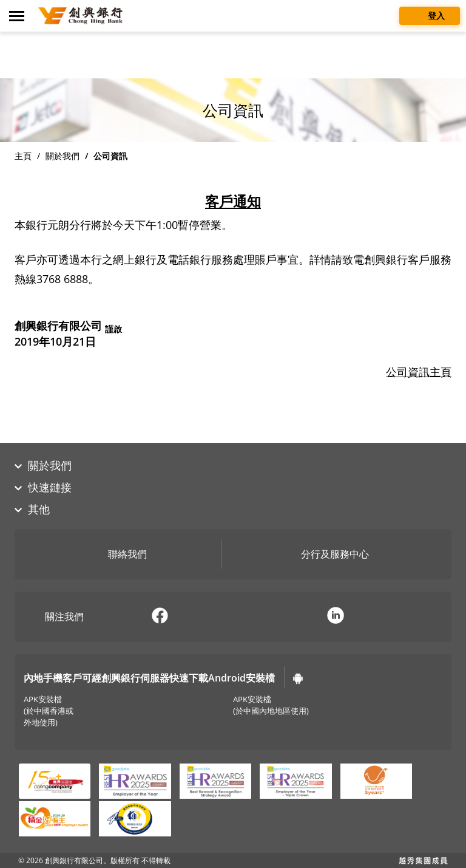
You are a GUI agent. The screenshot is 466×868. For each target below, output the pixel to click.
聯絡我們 (118, 555)
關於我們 (62, 156)
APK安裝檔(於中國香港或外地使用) (49, 711)
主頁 (23, 156)
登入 (430, 15)
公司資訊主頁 (419, 372)
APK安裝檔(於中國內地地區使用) (271, 705)
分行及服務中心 (326, 555)
